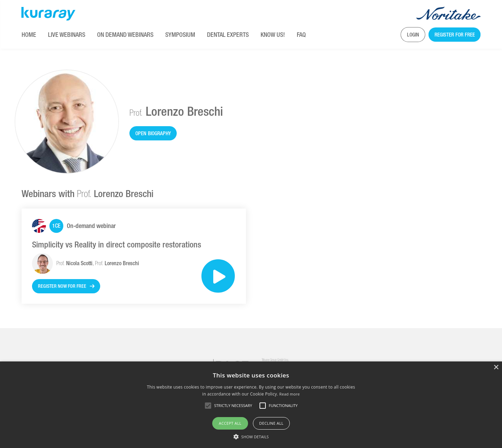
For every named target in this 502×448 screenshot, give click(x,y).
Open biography (153, 133)
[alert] (251, 405)
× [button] (496, 368)
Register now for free (62, 286)
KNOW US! (273, 35)
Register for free (455, 35)
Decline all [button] (271, 423)
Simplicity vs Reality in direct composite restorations (117, 245)
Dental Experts (228, 35)
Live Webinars (67, 35)
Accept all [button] (230, 423)
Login (413, 35)
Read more (290, 394)
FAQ (301, 35)
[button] (251, 437)
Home (29, 35)
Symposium (180, 35)
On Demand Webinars (125, 35)
